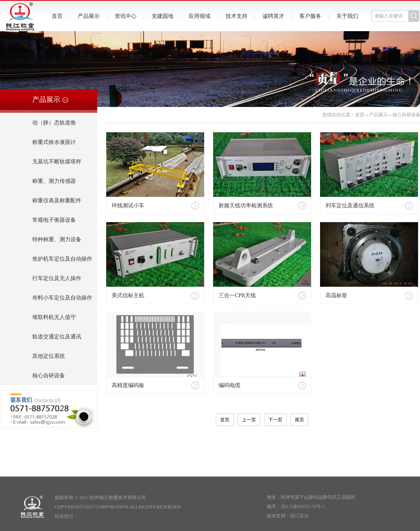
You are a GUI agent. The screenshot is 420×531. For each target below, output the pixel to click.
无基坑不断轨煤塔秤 (57, 162)
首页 (57, 16)
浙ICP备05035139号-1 (303, 506)
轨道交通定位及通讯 (57, 337)
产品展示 (89, 16)
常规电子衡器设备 (54, 220)
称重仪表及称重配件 (57, 201)
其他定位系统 (49, 356)
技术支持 (236, 16)
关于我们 (347, 16)
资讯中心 (126, 16)
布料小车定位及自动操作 (62, 298)
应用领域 (199, 16)
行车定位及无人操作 (57, 278)
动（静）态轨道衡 (54, 123)
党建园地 (163, 16)
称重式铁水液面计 (54, 142)
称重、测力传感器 (54, 181)
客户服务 (310, 16)
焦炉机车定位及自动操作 (62, 259)
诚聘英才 (273, 16)
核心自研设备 (49, 376)
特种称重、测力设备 (57, 239)
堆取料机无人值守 (54, 317)
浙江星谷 (299, 516)
